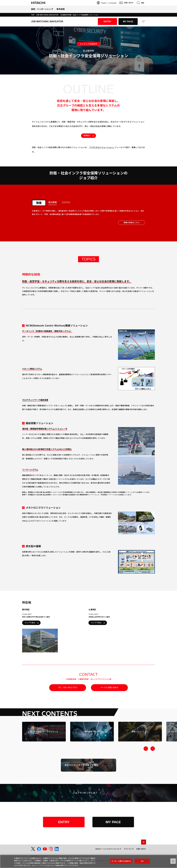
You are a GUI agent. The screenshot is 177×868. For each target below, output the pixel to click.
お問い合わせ (141, 849)
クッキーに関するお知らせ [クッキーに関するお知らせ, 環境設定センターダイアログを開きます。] (121, 862)
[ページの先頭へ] (144, 842)
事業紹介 (89, 136)
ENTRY (107, 21)
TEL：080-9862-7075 (68, 688)
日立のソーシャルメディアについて (108, 849)
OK (142, 862)
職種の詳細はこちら (132, 223)
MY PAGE (128, 21)
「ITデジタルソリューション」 (102, 147)
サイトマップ (129, 849)
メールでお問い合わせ (109, 688)
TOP (33, 15)
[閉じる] (173, 862)
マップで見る (32, 623)
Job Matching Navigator (47, 15)
